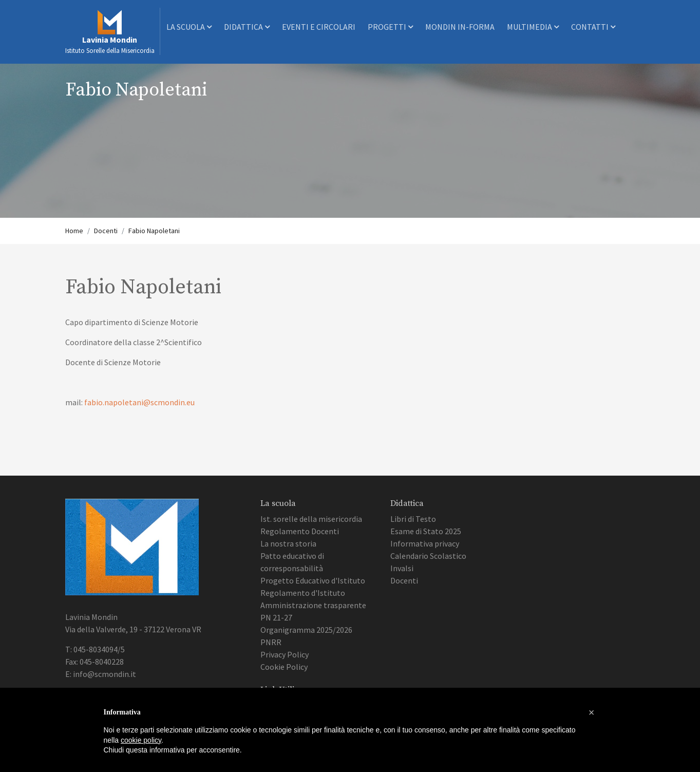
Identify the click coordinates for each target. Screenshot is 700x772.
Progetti (390, 27)
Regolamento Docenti (300, 531)
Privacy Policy (285, 654)
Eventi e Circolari (319, 27)
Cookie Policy (284, 667)
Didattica (247, 27)
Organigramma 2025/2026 (306, 630)
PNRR (271, 642)
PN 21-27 (276, 617)
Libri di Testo (413, 519)
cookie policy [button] (141, 740)
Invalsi (402, 568)
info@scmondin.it (105, 674)
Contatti (593, 27)
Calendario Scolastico (428, 556)
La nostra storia (288, 543)
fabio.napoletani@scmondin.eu (139, 402)
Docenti (106, 231)
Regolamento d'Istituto (303, 593)
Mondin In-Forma (460, 27)
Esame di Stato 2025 (426, 531)
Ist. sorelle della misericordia (311, 519)
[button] (592, 712)
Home (74, 231)
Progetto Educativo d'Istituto (313, 580)
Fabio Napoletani (154, 231)
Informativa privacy (425, 543)
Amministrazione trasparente (313, 605)
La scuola (189, 27)
